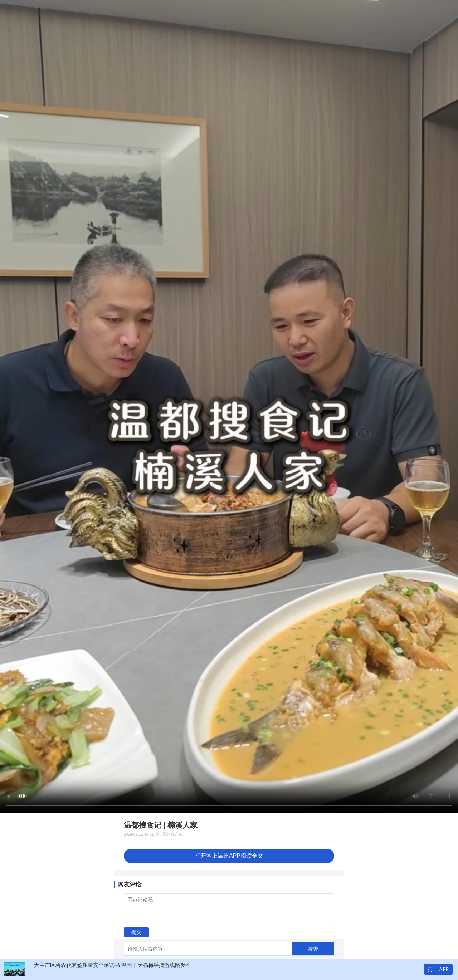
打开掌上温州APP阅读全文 (229, 856)
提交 (136, 932)
